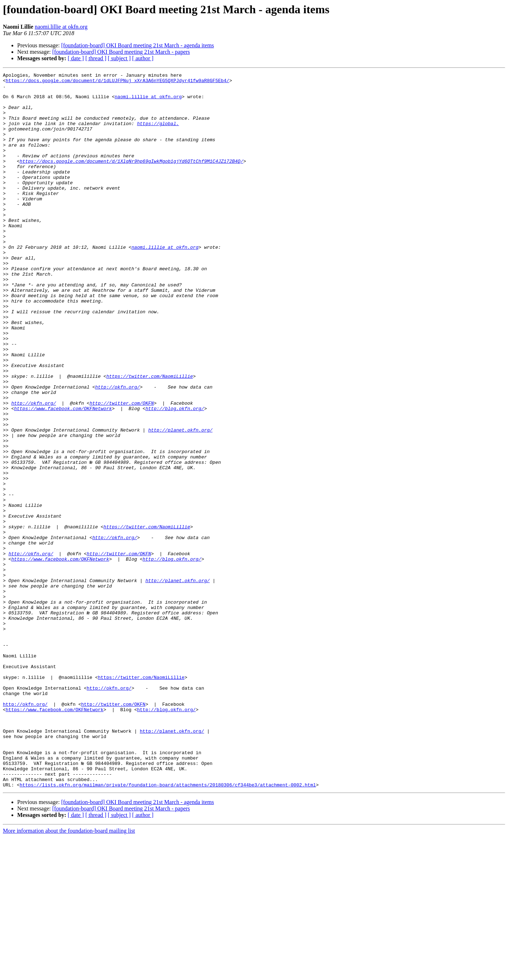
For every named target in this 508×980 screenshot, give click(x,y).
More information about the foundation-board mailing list (69, 974)
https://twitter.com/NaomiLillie (150, 437)
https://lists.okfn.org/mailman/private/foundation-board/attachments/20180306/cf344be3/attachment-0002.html (168, 928)
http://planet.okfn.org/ (180, 502)
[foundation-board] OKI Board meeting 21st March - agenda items (138, 45)
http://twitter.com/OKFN (122, 470)
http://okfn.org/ (117, 450)
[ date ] (76, 58)
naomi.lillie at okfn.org (61, 27)
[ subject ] (119, 58)
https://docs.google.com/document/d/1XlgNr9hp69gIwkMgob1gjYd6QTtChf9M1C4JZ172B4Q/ (131, 179)
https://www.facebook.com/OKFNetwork (63, 476)
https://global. (158, 134)
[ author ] (143, 58)
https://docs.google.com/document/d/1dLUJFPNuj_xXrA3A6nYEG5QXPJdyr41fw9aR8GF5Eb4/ (118, 82)
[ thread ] (96, 58)
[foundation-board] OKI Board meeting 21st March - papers (121, 52)
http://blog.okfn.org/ (175, 476)
